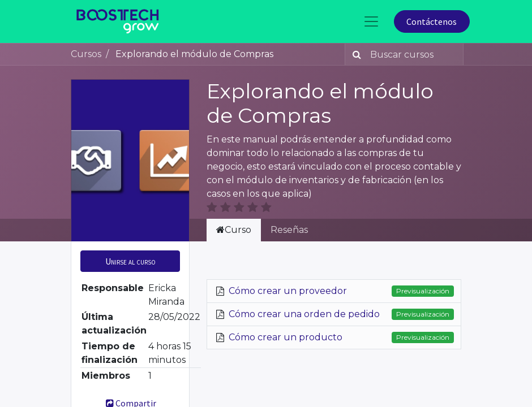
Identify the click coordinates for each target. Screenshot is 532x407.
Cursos (86, 54)
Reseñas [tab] (289, 230)
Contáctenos (432, 21)
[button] (130, 261)
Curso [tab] (234, 230)
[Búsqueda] (355, 54)
